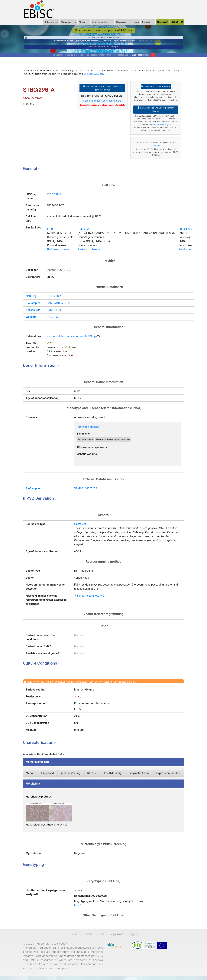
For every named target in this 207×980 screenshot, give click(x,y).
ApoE (150, 43)
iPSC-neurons (51, 22)
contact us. (156, 150)
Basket (177, 22)
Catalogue (68, 22)
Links (101, 938)
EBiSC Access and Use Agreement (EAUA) (156, 114)
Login (133, 938)
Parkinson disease (58, 254)
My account (163, 22)
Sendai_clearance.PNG (91, 600)
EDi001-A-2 (85, 233)
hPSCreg (31, 300)
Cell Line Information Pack (156, 91)
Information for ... (103, 22)
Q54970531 (54, 321)
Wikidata (31, 321)
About (84, 22)
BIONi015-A (134, 43)
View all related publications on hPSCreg (71, 341)
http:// (78, 910)
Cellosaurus (33, 314)
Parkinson (143, 43)
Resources (123, 22)
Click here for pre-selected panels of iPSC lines (103, 30)
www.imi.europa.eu (57, 972)
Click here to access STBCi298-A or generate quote (102, 92)
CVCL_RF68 (54, 314)
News (136, 22)
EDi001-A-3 (185, 233)
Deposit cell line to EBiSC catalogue (104, 50)
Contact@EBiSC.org (94, 78)
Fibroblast (80, 528)
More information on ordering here (102, 105)
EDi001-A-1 (54, 233)
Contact (148, 22)
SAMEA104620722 (58, 307)
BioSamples (33, 307)
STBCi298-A (54, 199)
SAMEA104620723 (86, 493)
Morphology (33, 788)
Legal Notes (137, 59)
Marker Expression (37, 766)
